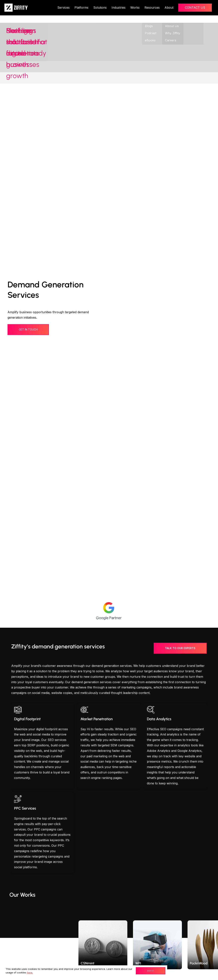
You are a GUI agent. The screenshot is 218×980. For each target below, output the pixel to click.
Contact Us (195, 8)
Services (63, 8)
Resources (152, 8)
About (169, 8)
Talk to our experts (180, 648)
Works (135, 8)
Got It (151, 971)
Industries (118, 8)
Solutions (100, 8)
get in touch (28, 329)
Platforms (81, 8)
